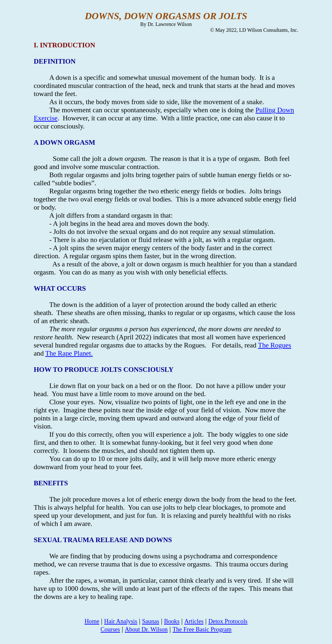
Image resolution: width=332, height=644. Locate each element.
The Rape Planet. (69, 353)
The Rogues (275, 345)
